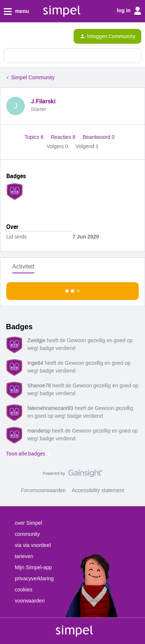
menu (16, 11)
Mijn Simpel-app (33, 567)
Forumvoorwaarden (43, 490)
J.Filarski (43, 101)
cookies (23, 590)
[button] (8, 38)
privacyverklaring (34, 578)
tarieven (24, 556)
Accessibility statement (98, 490)
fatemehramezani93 (50, 408)
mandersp (39, 431)
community (27, 534)
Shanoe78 (39, 386)
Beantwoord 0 (98, 137)
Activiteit (23, 266)
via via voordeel (33, 545)
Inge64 (35, 363)
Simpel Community (33, 77)
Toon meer (73, 289)
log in (129, 11)
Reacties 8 (64, 137)
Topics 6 (35, 137)
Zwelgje (36, 340)
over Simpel (28, 523)
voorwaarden (30, 601)
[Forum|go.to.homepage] (38, 36)
